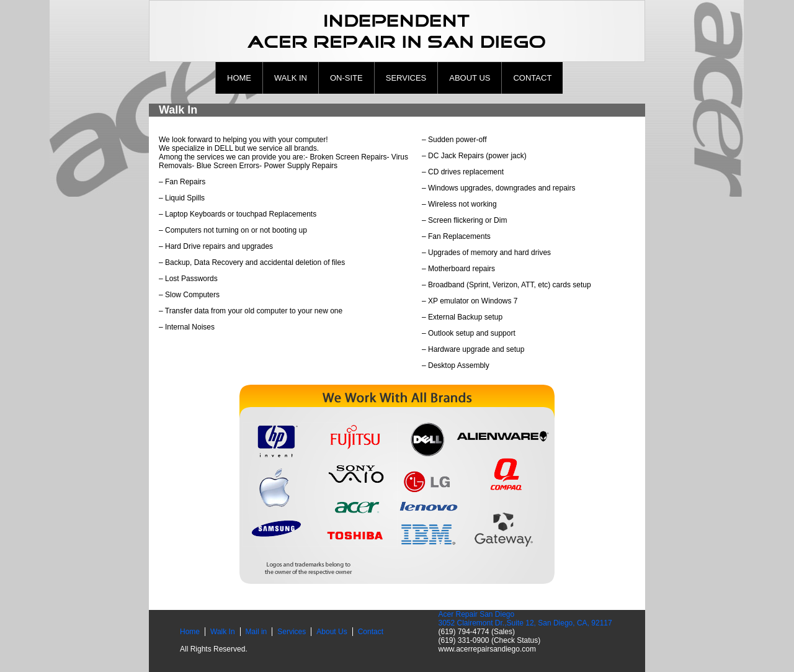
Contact (532, 78)
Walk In (291, 78)
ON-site (346, 78)
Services (406, 78)
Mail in (256, 632)
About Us (470, 78)
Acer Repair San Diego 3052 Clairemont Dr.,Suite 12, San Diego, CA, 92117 (525, 619)
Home (239, 78)
